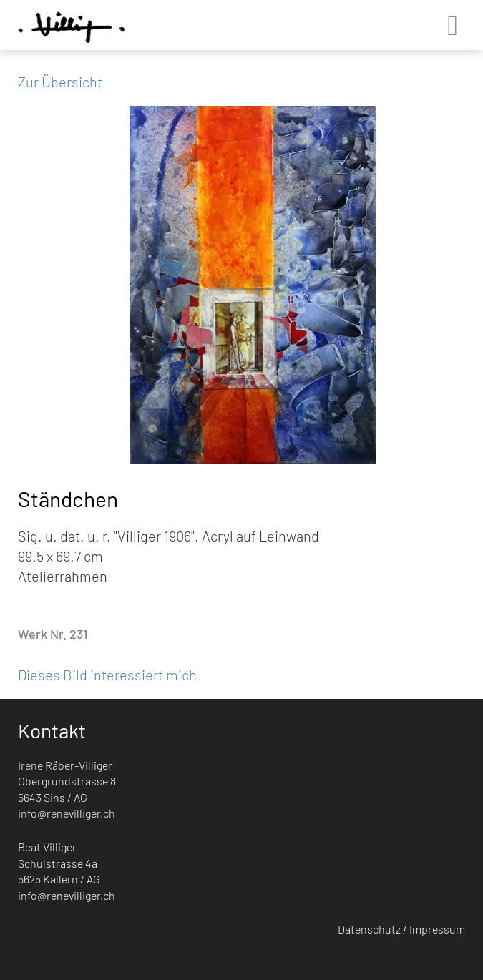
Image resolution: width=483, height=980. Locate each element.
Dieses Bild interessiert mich (107, 675)
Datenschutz (369, 929)
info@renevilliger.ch (67, 813)
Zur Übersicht (60, 82)
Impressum (437, 929)
